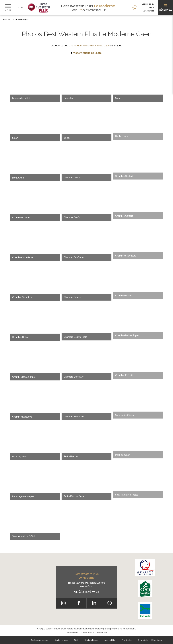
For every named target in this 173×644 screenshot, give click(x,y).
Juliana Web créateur (153, 640)
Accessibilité (110, 640)
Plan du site (127, 640)
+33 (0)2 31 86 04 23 (86, 592)
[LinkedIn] (94, 603)
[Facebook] (79, 603)
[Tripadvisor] (110, 603)
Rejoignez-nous (61, 640)
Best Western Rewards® (95, 633)
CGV (76, 640)
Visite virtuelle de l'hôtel (88, 53)
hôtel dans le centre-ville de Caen (90, 46)
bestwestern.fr (73, 633)
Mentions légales (91, 640)
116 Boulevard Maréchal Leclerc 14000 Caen (86, 585)
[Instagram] (63, 603)
